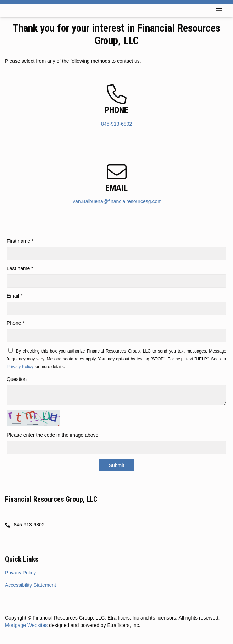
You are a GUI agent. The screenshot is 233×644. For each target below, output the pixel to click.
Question (17, 379)
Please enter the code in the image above (52, 435)
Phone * (16, 323)
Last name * (20, 268)
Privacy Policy (20, 367)
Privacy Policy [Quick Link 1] (20, 573)
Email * (15, 296)
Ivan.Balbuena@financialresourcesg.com (116, 201)
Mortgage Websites (27, 625)
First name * (20, 241)
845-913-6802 (116, 124)
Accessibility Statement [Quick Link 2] (30, 585)
